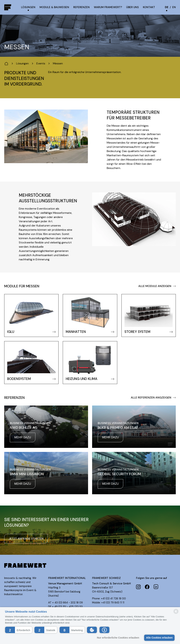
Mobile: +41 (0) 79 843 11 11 (108, 603)
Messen (58, 63)
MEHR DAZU (23, 437)
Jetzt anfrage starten (26, 539)
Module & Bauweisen (54, 7)
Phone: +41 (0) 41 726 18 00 (109, 598)
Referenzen (81, 7)
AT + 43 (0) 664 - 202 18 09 (65, 603)
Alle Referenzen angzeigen (153, 397)
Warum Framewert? (108, 7)
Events (41, 63)
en (174, 7)
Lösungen (28, 7)
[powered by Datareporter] (176, 614)
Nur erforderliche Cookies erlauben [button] (118, 638)
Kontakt (149, 7)
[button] (19, 630)
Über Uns (132, 7)
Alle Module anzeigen (157, 286)
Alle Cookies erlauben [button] (159, 638)
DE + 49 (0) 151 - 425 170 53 (65, 607)
